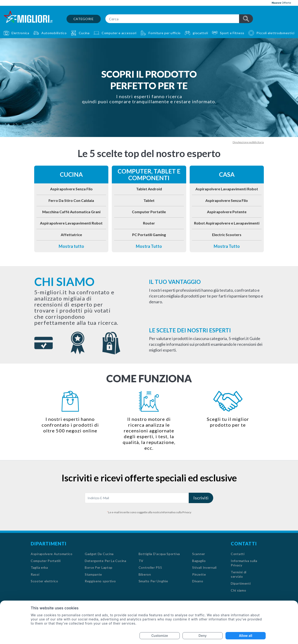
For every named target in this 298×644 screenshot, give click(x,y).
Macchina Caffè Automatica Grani (71, 212)
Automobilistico (54, 33)
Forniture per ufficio (165, 33)
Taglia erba (39, 567)
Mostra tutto (71, 246)
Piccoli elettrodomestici (275, 33)
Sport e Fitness (232, 33)
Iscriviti (201, 498)
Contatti (238, 554)
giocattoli (200, 33)
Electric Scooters (227, 235)
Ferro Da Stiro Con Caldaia (71, 200)
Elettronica (20, 33)
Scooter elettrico (44, 581)
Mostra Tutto (149, 246)
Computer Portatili (46, 561)
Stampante (93, 574)
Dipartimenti (241, 583)
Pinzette (199, 574)
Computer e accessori (119, 33)
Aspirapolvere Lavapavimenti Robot (71, 223)
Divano (198, 581)
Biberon (145, 574)
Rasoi (35, 574)
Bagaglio (199, 561)
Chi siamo (238, 590)
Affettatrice (71, 235)
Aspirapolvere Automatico (52, 554)
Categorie (84, 19)
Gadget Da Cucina (99, 554)
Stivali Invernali (204, 567)
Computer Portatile (149, 212)
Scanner (199, 554)
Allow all (245, 636)
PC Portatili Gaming (149, 235)
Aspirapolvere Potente (227, 212)
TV (141, 561)
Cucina (84, 33)
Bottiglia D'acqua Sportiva (159, 554)
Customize (160, 636)
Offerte (281, 3)
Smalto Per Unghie (153, 581)
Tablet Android (149, 189)
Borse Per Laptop (99, 567)
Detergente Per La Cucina (106, 561)
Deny (203, 636)
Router (149, 223)
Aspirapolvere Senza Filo (71, 189)
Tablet (149, 200)
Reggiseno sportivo (100, 581)
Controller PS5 (150, 567)
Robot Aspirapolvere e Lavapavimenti (227, 223)
